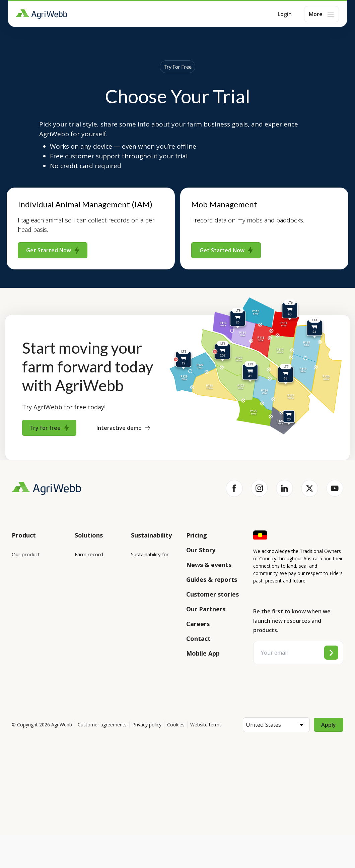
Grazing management (90, 632)
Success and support (36, 638)
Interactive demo (123, 428)
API (16, 657)
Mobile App (203, 653)
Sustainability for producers (150, 586)
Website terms (206, 758)
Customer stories (212, 594)
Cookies (176, 758)
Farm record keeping (89, 559)
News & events (209, 565)
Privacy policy (147, 758)
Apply (329, 758)
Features (22, 592)
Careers (198, 624)
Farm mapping (91, 582)
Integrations (26, 573)
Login (285, 14)
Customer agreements (102, 758)
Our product (26, 554)
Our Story (201, 550)
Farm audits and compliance (93, 687)
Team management (90, 660)
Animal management (90, 605)
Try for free (49, 428)
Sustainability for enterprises (150, 559)
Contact (198, 639)
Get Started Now (53, 250)
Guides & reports (212, 579)
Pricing (197, 535)
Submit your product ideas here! (35, 615)
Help (17, 676)
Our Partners (206, 609)
